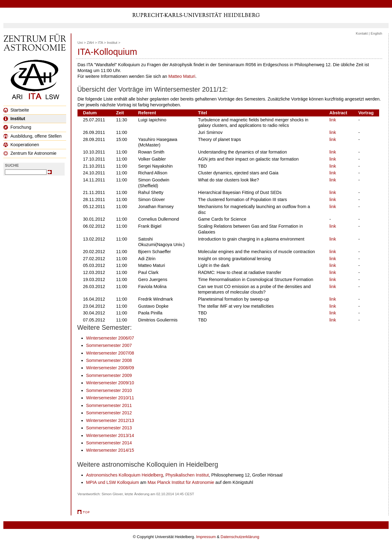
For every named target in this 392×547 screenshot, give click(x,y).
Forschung (17, 127)
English (376, 33)
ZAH (90, 43)
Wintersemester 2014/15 (110, 450)
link (333, 120)
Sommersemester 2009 (109, 375)
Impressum (206, 537)
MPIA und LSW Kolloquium (113, 482)
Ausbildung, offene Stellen (32, 136)
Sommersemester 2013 (109, 428)
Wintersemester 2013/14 (110, 435)
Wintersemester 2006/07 (110, 338)
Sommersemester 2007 (109, 345)
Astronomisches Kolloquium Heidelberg (124, 475)
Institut (14, 119)
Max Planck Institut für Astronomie (181, 482)
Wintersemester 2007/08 (110, 353)
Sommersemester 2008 (109, 360)
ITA (100, 43)
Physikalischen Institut (187, 475)
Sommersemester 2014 (109, 443)
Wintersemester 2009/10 (110, 383)
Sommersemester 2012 (109, 413)
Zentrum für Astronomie (30, 153)
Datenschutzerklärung (240, 537)
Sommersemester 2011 (109, 405)
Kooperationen (21, 145)
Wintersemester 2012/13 (110, 420)
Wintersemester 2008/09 (110, 368)
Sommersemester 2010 (109, 390)
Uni (80, 43)
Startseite (16, 110)
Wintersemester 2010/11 (110, 398)
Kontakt (362, 33)
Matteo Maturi (182, 76)
